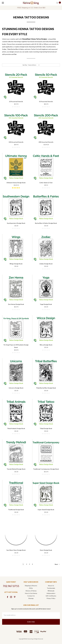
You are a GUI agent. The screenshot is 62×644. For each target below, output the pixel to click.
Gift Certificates (51, 596)
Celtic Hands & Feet (46, 183)
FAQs (31, 588)
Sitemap (31, 598)
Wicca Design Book (46, 345)
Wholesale (51, 591)
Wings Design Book (16, 264)
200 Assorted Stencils (46, 142)
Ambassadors (51, 593)
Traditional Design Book (16, 510)
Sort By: (25, 65)
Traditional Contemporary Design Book (46, 469)
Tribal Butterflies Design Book (46, 388)
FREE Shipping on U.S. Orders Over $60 (31, 8)
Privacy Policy (51, 598)
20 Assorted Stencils (16, 101)
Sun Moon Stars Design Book (16, 550)
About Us (51, 586)
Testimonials (51, 588)
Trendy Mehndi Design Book (16, 469)
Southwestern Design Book (16, 223)
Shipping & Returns (31, 586)
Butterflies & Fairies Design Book (46, 223)
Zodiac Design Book (46, 264)
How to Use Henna (31, 593)
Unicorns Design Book (16, 388)
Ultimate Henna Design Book (16, 183)
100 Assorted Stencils (16, 142)
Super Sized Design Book (46, 510)
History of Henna (31, 591)
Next (57, 564)
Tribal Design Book (46, 428)
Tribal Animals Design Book (16, 428)
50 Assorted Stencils (46, 101)
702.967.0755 (11, 586)
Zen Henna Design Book (16, 304)
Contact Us (31, 596)
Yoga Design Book (46, 304)
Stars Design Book (46, 550)
